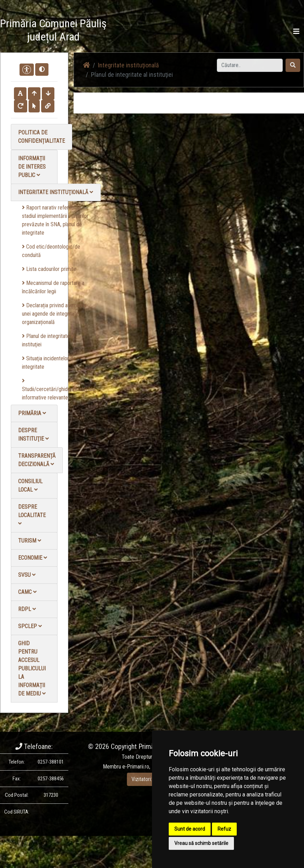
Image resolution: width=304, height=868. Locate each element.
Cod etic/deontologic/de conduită (51, 251)
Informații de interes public (32, 167)
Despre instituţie (33, 435)
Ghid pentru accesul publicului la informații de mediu (32, 668)
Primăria (32, 413)
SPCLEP (30, 626)
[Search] (250, 65)
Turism (30, 541)
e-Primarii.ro (136, 767)
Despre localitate (32, 515)
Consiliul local (30, 486)
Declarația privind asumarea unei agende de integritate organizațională (54, 314)
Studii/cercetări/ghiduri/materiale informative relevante (59, 389)
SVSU (27, 575)
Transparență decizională (37, 460)
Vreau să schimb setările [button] (201, 843)
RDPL (27, 609)
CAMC (27, 592)
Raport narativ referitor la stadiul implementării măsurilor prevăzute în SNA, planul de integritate (55, 220)
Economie (33, 558)
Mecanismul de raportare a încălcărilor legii (53, 287)
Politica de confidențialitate (41, 137)
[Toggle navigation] (296, 31)
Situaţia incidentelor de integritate (49, 363)
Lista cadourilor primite (49, 269)
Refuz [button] (224, 829)
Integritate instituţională (56, 192)
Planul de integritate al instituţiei (48, 340)
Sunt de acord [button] (190, 829)
